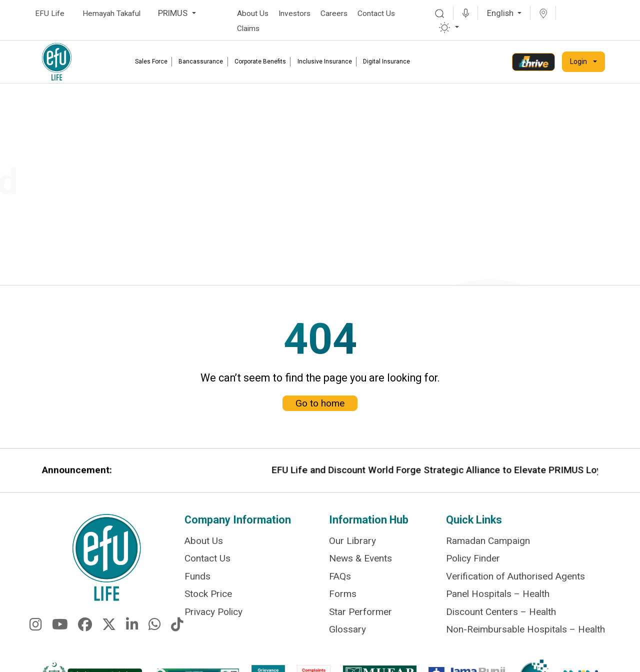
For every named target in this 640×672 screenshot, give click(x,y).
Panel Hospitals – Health (498, 596)
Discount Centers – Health (501, 612)
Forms (343, 596)
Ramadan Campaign (488, 545)
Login (578, 61)
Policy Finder (473, 562)
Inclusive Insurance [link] (325, 61)
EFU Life (50, 13)
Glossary (347, 629)
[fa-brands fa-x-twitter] (109, 633)
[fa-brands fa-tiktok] (177, 633)
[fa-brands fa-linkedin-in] (132, 633)
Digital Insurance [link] (386, 61)
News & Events (360, 562)
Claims (248, 28)
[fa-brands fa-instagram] (36, 633)
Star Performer (360, 612)
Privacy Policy (213, 612)
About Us (253, 13)
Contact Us (376, 13)
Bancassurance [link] (201, 61)
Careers (334, 13)
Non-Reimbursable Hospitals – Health (525, 629)
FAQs (340, 579)
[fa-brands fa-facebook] (85, 633)
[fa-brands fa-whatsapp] (155, 633)
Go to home (320, 392)
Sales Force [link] (151, 61)
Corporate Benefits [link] (260, 61)
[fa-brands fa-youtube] (60, 633)
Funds (197, 579)
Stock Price (208, 596)
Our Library (352, 545)
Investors (294, 13)
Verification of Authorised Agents (515, 579)
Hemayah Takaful (111, 13)
